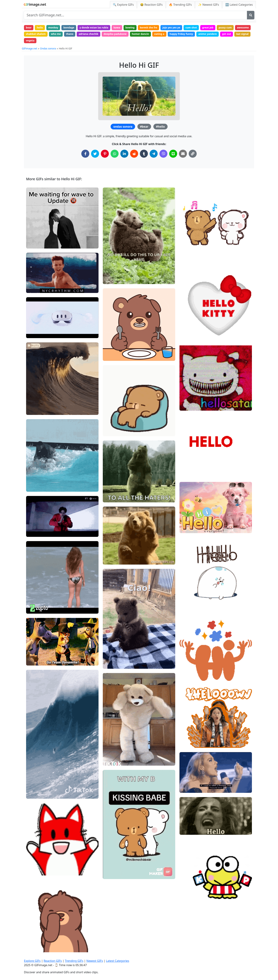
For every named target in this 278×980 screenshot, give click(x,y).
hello (40, 27)
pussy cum (225, 27)
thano (70, 34)
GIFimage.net (29, 48)
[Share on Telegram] (154, 154)
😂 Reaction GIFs (151, 5)
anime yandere (208, 34)
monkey (53, 27)
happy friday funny (181, 34)
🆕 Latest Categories (239, 5)
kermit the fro (148, 27)
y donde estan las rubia (94, 27)
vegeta (30, 40)
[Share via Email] (183, 154)
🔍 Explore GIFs (123, 5)
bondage (69, 27)
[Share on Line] (173, 154)
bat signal (242, 34)
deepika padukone (115, 34)
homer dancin (141, 34)
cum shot (191, 27)
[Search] (251, 15)
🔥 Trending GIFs (180, 5)
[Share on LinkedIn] (124, 154)
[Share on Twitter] (95, 154)
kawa (117, 27)
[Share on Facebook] (85, 154)
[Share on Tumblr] (144, 154)
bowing (130, 27)
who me (56, 34)
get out (227, 34)
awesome (243, 27)
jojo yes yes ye (171, 27)
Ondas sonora (48, 48)
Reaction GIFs (53, 961)
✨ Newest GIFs (208, 5)
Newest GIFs (95, 961)
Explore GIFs (32, 961)
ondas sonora (123, 127)
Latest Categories (118, 961)
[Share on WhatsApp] (115, 154)
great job (208, 27)
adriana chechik (88, 34)
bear (29, 27)
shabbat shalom (36, 34)
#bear (144, 127)
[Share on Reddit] (134, 154)
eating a (159, 34)
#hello (160, 127)
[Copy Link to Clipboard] (193, 154)
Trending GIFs (74, 961)
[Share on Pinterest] (105, 154)
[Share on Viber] (163, 154)
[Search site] (135, 15)
